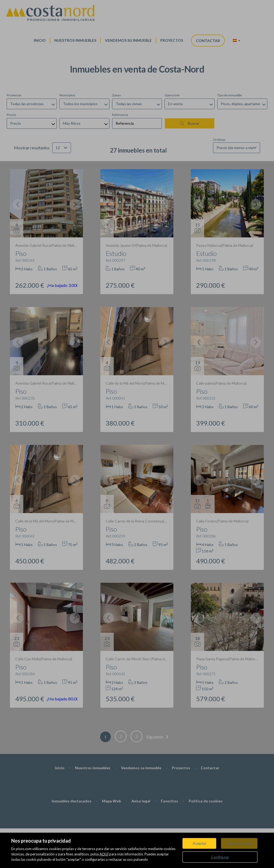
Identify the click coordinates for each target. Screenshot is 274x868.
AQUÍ (104, 854)
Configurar (220, 857)
